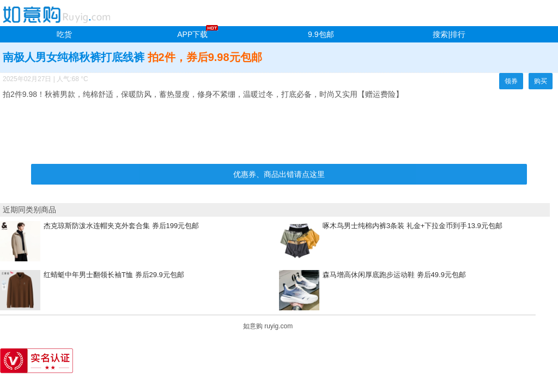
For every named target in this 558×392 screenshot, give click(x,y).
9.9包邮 (321, 34)
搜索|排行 (449, 34)
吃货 (64, 34)
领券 (511, 81)
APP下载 (192, 34)
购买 (541, 81)
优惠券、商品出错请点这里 (279, 174)
